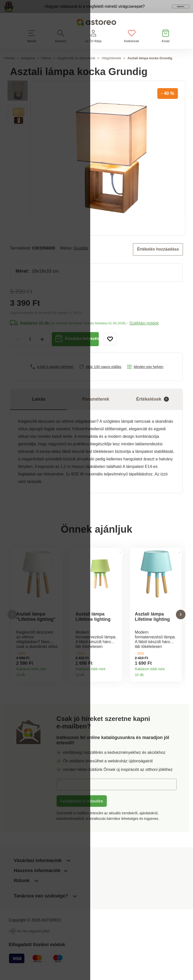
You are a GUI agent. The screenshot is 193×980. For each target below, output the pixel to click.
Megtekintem (160, 11)
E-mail (66, 794)
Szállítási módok (144, 331)
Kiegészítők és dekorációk (76, 67)
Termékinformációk (57, 682)
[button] (12, 623)
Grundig (81, 256)
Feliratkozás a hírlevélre (82, 811)
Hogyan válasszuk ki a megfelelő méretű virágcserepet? (73, 11)
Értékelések (153, 407)
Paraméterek (96, 407)
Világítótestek (111, 67)
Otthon (46, 67)
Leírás (39, 407)
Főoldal (9, 67)
